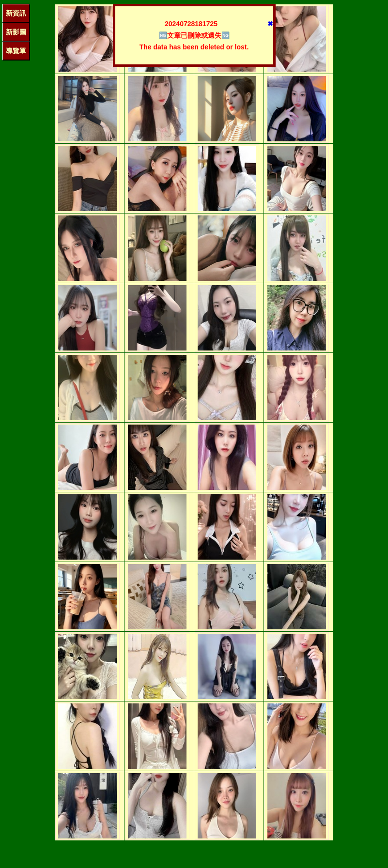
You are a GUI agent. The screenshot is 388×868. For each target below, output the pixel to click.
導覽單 (16, 51)
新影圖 (16, 32)
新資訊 (16, 13)
